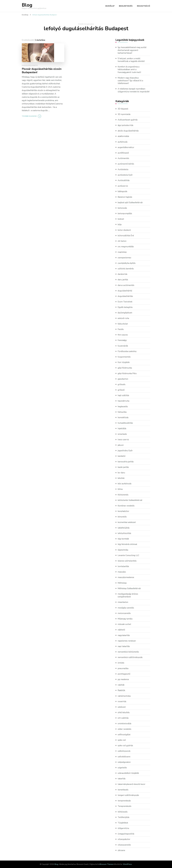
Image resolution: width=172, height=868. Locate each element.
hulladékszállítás (125, 423)
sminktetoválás (125, 724)
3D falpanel (123, 109)
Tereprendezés (125, 806)
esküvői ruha (123, 318)
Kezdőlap (110, 6)
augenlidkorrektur (126, 147)
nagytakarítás (124, 635)
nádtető (121, 630)
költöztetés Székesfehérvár (130, 500)
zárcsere (121, 850)
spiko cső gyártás (125, 746)
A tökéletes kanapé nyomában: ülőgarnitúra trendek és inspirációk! (134, 90)
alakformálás (123, 136)
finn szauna (123, 335)
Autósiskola (123, 169)
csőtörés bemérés (126, 269)
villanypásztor (124, 839)
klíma (120, 489)
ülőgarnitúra (123, 828)
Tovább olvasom (29, 116)
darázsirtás (123, 274)
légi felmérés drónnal (127, 544)
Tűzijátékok (123, 823)
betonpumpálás (125, 213)
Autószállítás (124, 180)
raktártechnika (124, 696)
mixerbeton (123, 602)
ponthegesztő (124, 674)
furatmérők (123, 346)
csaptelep (122, 252)
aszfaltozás (123, 142)
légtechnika (123, 550)
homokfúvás (123, 417)
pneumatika (123, 668)
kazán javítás (123, 467)
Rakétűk (121, 690)
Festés (121, 329)
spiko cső (122, 740)
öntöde (121, 663)
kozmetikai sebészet (127, 522)
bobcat (121, 219)
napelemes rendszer (127, 641)
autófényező (123, 153)
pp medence (123, 679)
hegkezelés (123, 406)
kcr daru (121, 473)
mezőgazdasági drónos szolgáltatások (128, 595)
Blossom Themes (107, 864)
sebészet (122, 707)
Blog (27, 5)
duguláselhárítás (125, 296)
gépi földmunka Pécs (127, 373)
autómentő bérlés (126, 164)
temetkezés (123, 790)
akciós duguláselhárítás (128, 131)
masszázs (122, 572)
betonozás (122, 208)
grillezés (122, 384)
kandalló (122, 456)
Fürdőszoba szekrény (127, 351)
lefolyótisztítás (124, 533)
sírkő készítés (124, 712)
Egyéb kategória (125, 307)
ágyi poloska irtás (125, 125)
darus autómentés (126, 285)
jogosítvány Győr (125, 451)
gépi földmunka (125, 368)
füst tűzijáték (124, 362)
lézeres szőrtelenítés (127, 561)
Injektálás (122, 428)
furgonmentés (124, 357)
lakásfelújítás (124, 528)
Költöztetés (123, 495)
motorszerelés (124, 613)
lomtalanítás (123, 566)
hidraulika (122, 412)
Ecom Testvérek (125, 302)
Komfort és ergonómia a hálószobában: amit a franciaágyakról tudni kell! (129, 69)
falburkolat (123, 324)
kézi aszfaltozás (125, 484)
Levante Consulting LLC (128, 555)
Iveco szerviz (123, 440)
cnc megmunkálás (126, 247)
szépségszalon (124, 762)
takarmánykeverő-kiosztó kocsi (131, 784)
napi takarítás (124, 646)
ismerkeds (122, 434)
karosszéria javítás (126, 462)
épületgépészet (125, 313)
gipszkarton (123, 379)
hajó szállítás (123, 395)
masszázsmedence (126, 577)
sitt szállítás (123, 718)
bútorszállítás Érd (126, 236)
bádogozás (122, 191)
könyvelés (122, 517)
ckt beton (122, 241)
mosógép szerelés (126, 608)
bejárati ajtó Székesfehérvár (130, 202)
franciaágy (122, 340)
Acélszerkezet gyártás (128, 120)
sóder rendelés (124, 729)
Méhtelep (122, 583)
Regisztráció (144, 6)
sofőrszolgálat (124, 735)
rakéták (121, 685)
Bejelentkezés (126, 6)
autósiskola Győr (125, 175)
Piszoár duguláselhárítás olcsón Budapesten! (42, 71)
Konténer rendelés (126, 506)
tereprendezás (124, 801)
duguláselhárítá (30, 65)
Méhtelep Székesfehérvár (129, 588)
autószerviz (123, 186)
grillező (121, 390)
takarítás (122, 779)
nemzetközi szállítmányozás (130, 657)
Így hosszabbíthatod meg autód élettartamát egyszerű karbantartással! (132, 50)
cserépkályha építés (127, 263)
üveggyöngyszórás (126, 834)
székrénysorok (124, 751)
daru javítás (123, 280)
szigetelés (122, 768)
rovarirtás (122, 701)
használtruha (123, 401)
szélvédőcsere (124, 757)
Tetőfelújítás (124, 817)
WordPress (127, 864)
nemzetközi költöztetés (128, 652)
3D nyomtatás (124, 114)
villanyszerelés (124, 845)
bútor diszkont (124, 230)
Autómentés (123, 158)
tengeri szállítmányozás (128, 795)
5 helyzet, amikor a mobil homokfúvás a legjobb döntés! (131, 60)
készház (121, 478)
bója (120, 224)
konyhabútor (123, 511)
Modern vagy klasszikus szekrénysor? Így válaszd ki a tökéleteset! (130, 81)
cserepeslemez (124, 258)
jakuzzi (121, 445)
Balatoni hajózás (125, 197)
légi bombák (123, 539)
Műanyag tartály (125, 619)
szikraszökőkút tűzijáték (128, 773)
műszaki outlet (124, 624)
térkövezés (123, 812)
